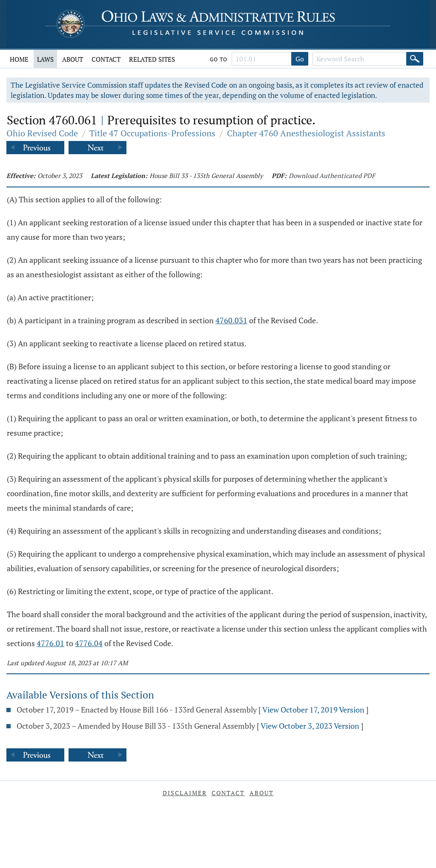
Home (19, 59)
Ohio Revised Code (42, 133)
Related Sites (152, 59)
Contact (106, 59)
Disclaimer (185, 793)
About (73, 59)
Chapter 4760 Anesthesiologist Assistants (306, 133)
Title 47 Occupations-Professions (152, 133)
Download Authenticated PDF (332, 175)
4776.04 (89, 643)
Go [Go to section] (300, 59)
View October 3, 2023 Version (310, 726)
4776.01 (50, 643)
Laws (45, 59)
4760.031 (231, 320)
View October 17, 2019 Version (313, 710)
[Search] (415, 59)
